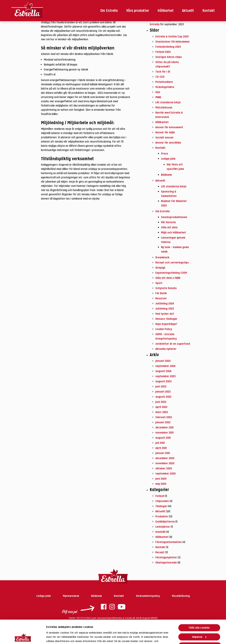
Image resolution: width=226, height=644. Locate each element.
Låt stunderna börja (168, 102)
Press (165, 153)
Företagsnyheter (166, 557)
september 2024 (165, 366)
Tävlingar (161, 506)
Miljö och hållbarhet (173, 232)
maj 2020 (161, 484)
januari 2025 (163, 361)
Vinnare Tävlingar (166, 319)
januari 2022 (163, 422)
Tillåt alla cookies (199, 606)
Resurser (161, 298)
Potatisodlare (164, 82)
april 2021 (161, 448)
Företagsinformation (169, 542)
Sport (159, 283)
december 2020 (165, 458)
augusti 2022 (163, 397)
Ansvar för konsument (169, 127)
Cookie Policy (164, 329)
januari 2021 (163, 453)
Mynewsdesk (71, 596)
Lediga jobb (168, 159)
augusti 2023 (163, 381)
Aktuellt (188, 11)
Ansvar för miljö (165, 132)
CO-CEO (160, 77)
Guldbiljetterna (165, 521)
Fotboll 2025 (163, 52)
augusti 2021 (163, 438)
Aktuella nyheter (166, 349)
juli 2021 (160, 443)
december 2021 (164, 427)
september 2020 (166, 473)
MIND (158, 97)
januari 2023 (163, 391)
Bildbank (166, 175)
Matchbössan (164, 107)
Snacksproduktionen (174, 217)
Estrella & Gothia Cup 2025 (172, 36)
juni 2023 (161, 386)
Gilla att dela (169, 227)
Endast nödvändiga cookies (200, 624)
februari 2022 (164, 417)
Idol (158, 92)
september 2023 (166, 376)
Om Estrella (109, 11)
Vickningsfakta (165, 87)
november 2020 (165, 463)
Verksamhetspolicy (148, 596)
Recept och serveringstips (172, 262)
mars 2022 (162, 412)
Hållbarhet (166, 11)
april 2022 (161, 407)
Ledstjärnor (163, 527)
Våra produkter (138, 11)
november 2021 (164, 432)
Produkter (162, 516)
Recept (160, 552)
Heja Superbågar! (166, 324)
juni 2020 (161, 479)
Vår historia (168, 222)
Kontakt (209, 11)
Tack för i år (163, 72)
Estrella (155, 24)
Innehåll (160, 532)
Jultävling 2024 (165, 303)
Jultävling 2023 (165, 308)
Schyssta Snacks (166, 288)
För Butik (161, 293)
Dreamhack (162, 257)
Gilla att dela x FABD (168, 278)
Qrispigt (160, 268)
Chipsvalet (162, 501)
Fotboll (160, 496)
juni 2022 (161, 402)
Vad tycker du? (165, 314)
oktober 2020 (164, 468)
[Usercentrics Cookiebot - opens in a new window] (23, 637)
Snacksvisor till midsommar (173, 41)
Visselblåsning (181, 596)
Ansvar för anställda (168, 143)
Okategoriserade (166, 562)
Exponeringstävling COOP (171, 273)
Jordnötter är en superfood (173, 344)
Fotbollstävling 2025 (168, 47)
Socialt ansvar (164, 137)
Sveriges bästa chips (169, 57)
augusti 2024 (163, 371)
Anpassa (199, 615)
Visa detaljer (54, 637)
